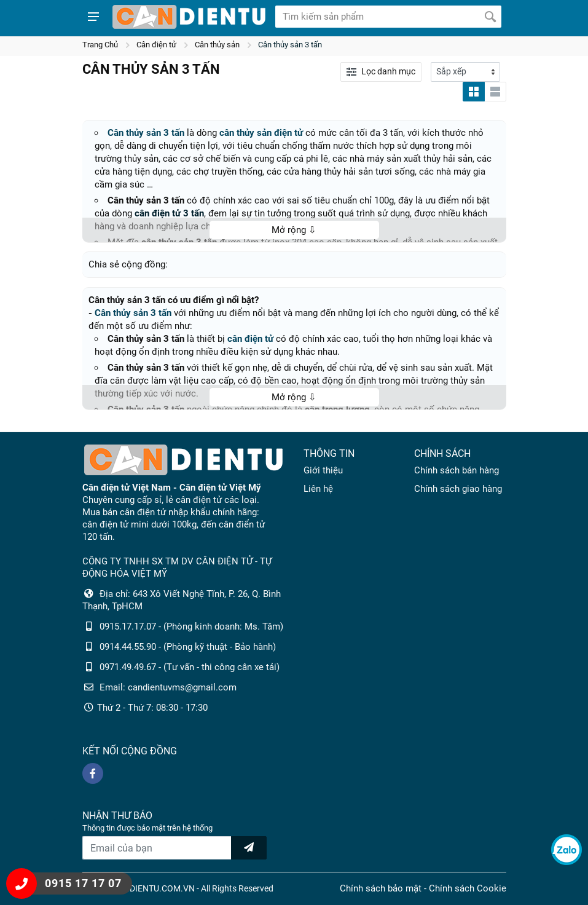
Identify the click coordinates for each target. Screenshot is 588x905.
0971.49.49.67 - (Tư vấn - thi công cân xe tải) (190, 667)
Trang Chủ (100, 45)
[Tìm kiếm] (490, 17)
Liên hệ (318, 489)
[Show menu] (93, 17)
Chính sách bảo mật (381, 888)
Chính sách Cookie (468, 888)
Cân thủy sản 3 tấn (290, 45)
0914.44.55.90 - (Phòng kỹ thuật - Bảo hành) (188, 647)
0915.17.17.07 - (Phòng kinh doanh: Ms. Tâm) (191, 626)
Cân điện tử (156, 45)
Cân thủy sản (217, 45)
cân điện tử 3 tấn (169, 213)
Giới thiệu (323, 470)
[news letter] (249, 848)
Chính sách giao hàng (458, 489)
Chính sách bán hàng (457, 470)
